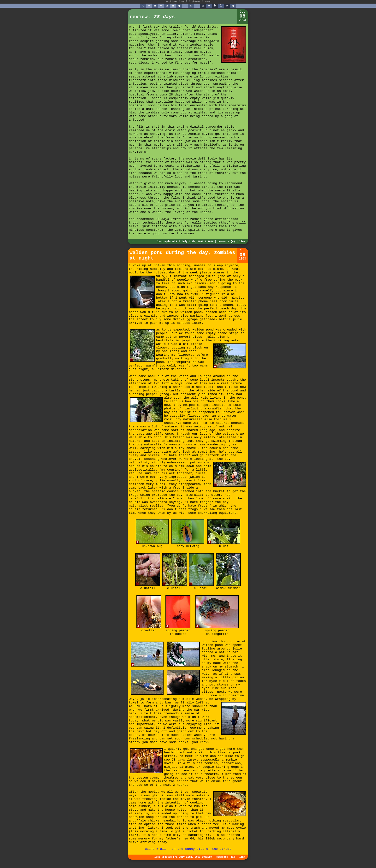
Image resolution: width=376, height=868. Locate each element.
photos (196, 2)
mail (184, 2)
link (242, 242)
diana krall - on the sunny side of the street (188, 849)
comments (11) (226, 857)
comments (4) (226, 242)
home (207, 2)
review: (152, 17)
